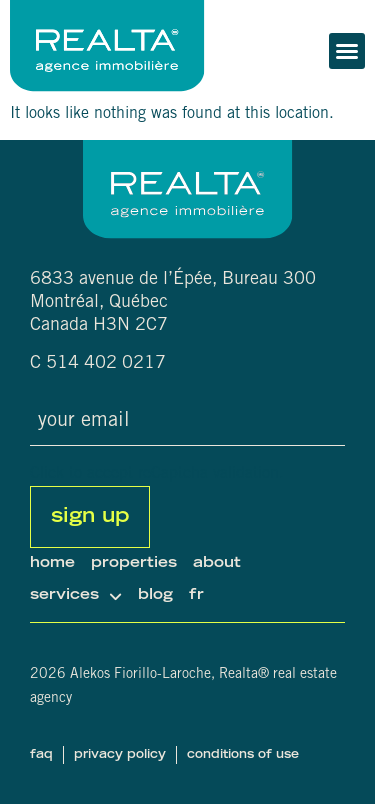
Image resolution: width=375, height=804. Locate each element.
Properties (134, 563)
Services (76, 596)
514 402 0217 (106, 364)
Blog (155, 595)
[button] (347, 51)
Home (52, 563)
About (217, 563)
